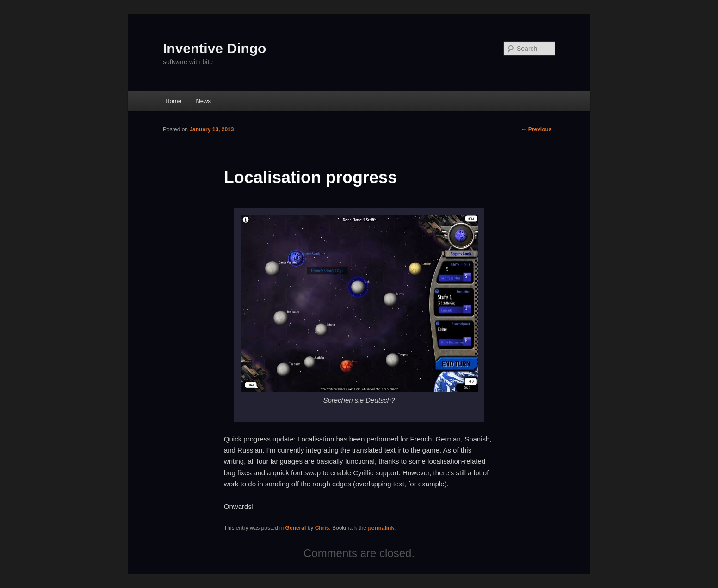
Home (173, 101)
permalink (381, 528)
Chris (322, 528)
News (203, 101)
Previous (536, 129)
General (296, 528)
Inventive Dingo (214, 48)
